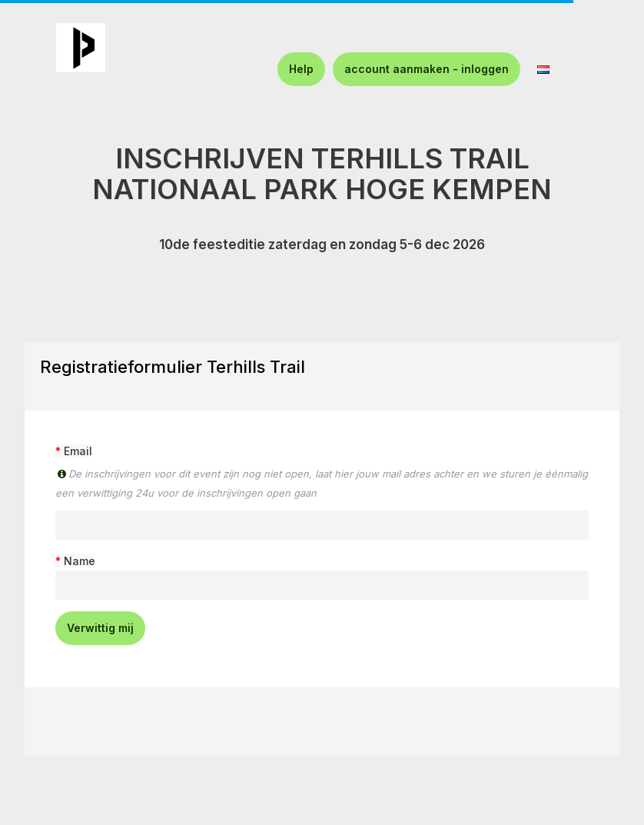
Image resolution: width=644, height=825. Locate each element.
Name (80, 561)
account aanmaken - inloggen (427, 69)
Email (78, 451)
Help (301, 69)
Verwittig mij (100, 628)
